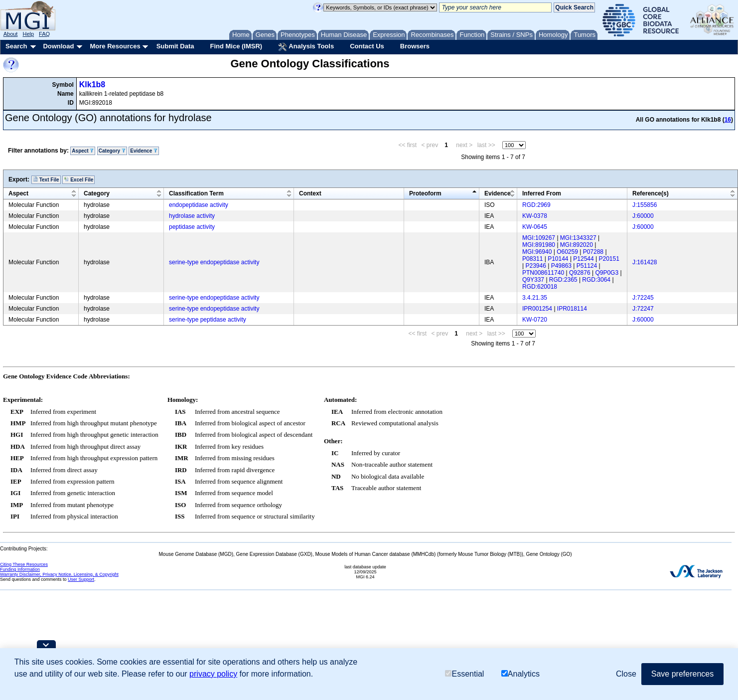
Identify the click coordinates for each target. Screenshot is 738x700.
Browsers (415, 46)
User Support (81, 579)
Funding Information (20, 569)
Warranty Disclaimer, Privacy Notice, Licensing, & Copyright (59, 574)
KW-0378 (535, 216)
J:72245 (643, 298)
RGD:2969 (536, 205)
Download (58, 46)
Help (28, 34)
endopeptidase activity (199, 205)
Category (112, 151)
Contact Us (367, 46)
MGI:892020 (577, 245)
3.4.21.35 (535, 298)
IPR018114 (572, 309)
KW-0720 (535, 320)
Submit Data (175, 46)
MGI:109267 (539, 238)
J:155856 (645, 205)
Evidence (144, 151)
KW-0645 (535, 227)
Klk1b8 (92, 85)
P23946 (535, 266)
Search (16, 46)
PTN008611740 (543, 273)
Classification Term (196, 193)
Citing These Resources (24, 564)
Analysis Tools (306, 47)
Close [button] (626, 674)
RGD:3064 (596, 280)
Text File (46, 179)
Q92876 (580, 273)
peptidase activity (192, 227)
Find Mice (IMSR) (236, 46)
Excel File (78, 179)
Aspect (83, 151)
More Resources (115, 46)
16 (728, 120)
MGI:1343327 (578, 238)
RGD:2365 (563, 280)
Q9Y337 (533, 280)
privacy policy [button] (213, 674)
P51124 (587, 266)
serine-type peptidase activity (208, 320)
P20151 (609, 259)
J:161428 (645, 262)
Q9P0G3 (607, 273)
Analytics (520, 674)
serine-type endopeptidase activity (214, 262)
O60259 (567, 252)
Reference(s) (651, 193)
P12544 (583, 259)
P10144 (558, 259)
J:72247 (643, 309)
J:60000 (643, 216)
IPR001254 (537, 309)
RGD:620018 (540, 287)
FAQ (44, 34)
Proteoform (425, 193)
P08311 (532, 259)
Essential (464, 674)
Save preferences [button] (682, 674)
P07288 (593, 252)
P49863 (561, 266)
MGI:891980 (539, 245)
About (11, 34)
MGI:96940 (537, 252)
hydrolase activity (192, 216)
